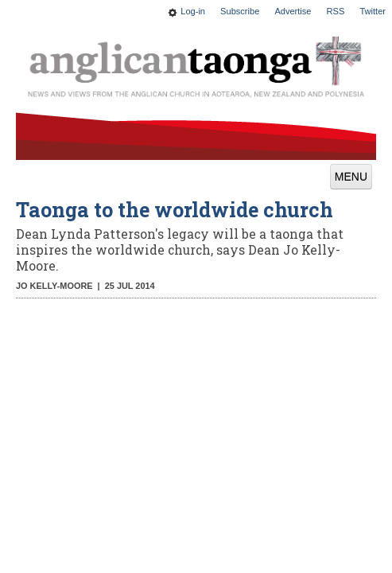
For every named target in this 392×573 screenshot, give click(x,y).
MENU (351, 177)
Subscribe (240, 11)
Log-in (193, 11)
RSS (336, 11)
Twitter (373, 11)
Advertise (293, 11)
